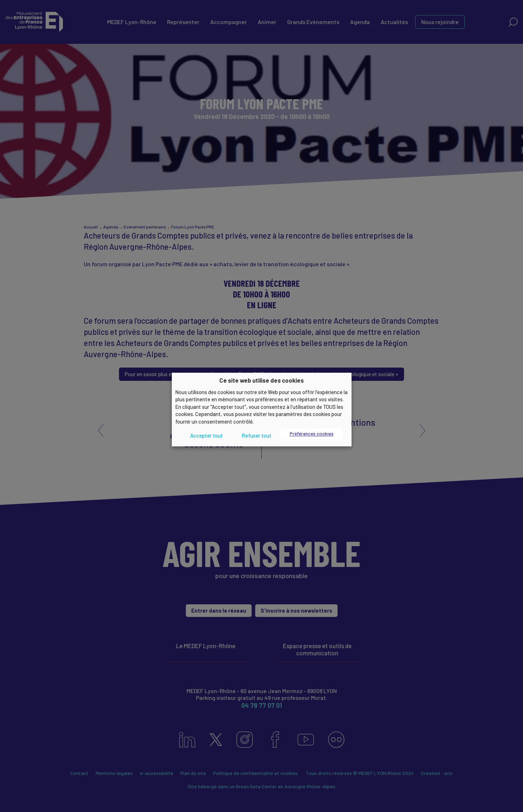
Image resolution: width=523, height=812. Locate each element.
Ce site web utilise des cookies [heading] (261, 380)
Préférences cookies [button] (312, 434)
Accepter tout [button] (207, 435)
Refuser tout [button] (256, 435)
